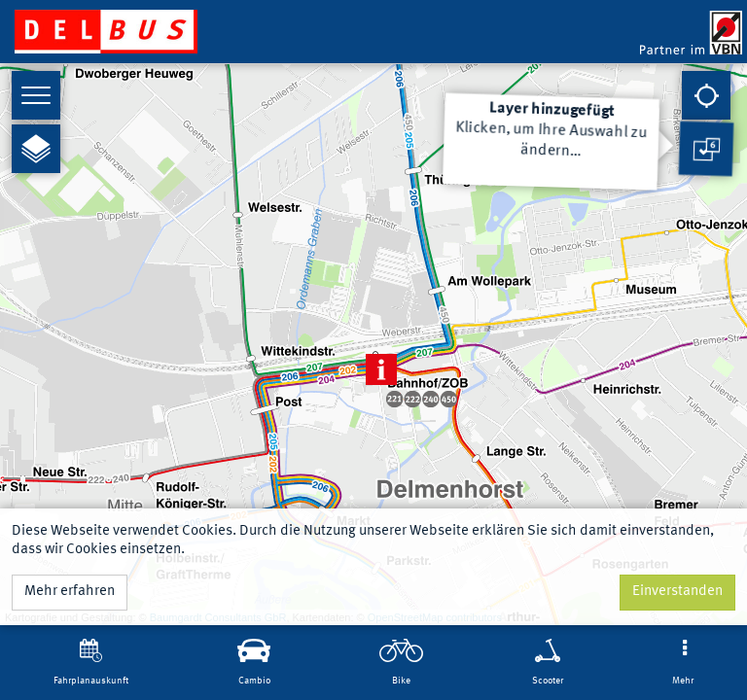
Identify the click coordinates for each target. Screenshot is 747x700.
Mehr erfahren (70, 592)
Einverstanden (677, 592)
